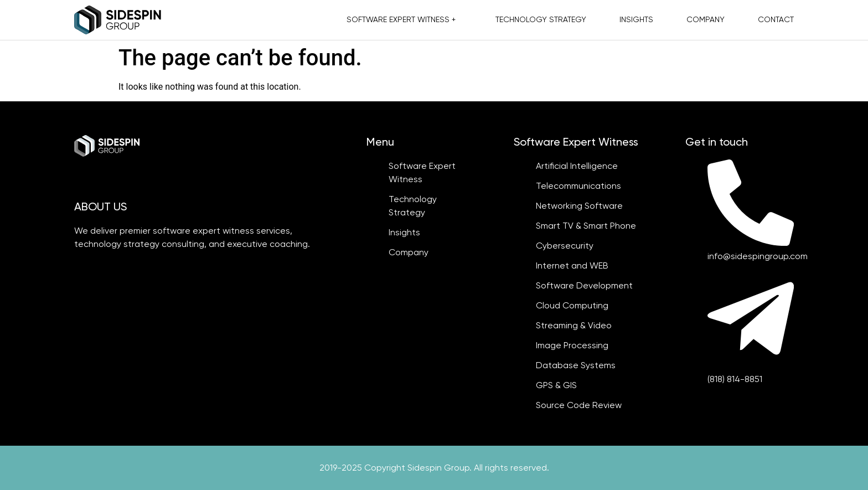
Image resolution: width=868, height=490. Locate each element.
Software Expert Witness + (401, 19)
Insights (636, 19)
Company (706, 19)
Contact (776, 19)
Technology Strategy (541, 19)
